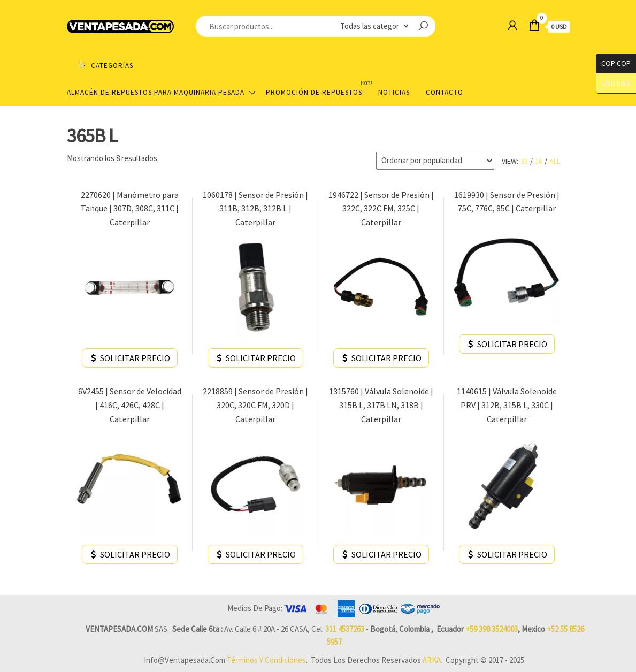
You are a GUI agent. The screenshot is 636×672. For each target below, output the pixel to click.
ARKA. (432, 660)
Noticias (394, 92)
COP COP (613, 63)
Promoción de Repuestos (318, 88)
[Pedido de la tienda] (435, 161)
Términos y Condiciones (266, 660)
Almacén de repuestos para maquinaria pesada (156, 92)
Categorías (112, 66)
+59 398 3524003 (492, 629)
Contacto (445, 92)
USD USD (616, 83)
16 (539, 161)
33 (524, 161)
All (555, 161)
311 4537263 (345, 629)
